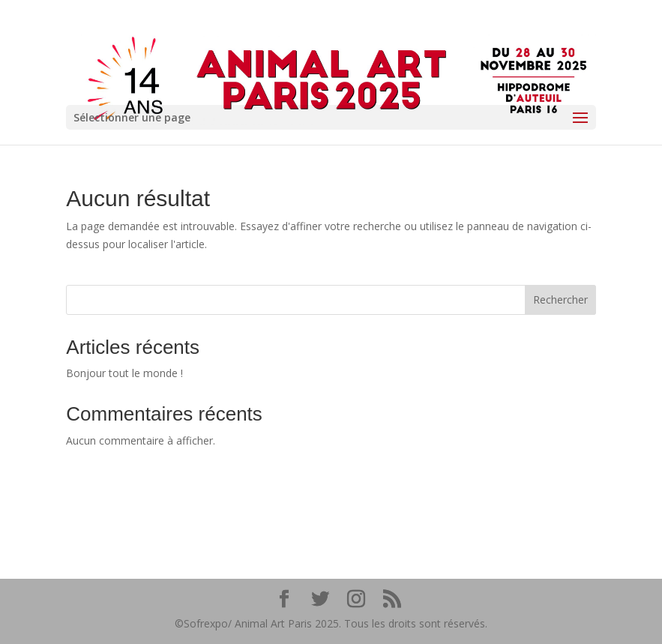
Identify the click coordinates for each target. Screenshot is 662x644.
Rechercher (560, 300)
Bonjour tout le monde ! (124, 373)
